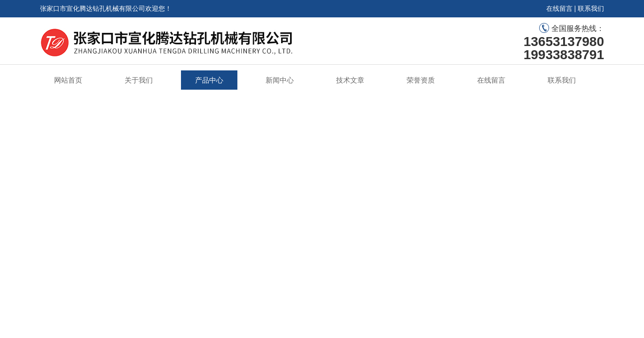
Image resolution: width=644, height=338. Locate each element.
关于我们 (139, 80)
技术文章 (350, 80)
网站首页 (68, 80)
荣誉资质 (421, 80)
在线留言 (559, 8)
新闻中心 (280, 80)
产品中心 (209, 80)
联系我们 (591, 8)
